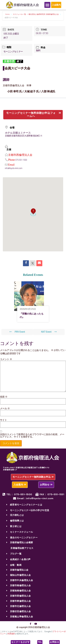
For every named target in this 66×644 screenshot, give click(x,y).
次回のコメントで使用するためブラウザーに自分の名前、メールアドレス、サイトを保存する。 (32, 436)
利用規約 (11, 634)
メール (5, 408)
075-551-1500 (21, 160)
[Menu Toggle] (47, 5)
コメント (6, 359)
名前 (4, 397)
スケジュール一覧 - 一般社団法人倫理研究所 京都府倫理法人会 (36, 14)
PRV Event (17, 332)
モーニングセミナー (13, 52)
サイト (3, 420)
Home (8, 14)
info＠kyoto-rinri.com (14, 168)
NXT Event (49, 332)
